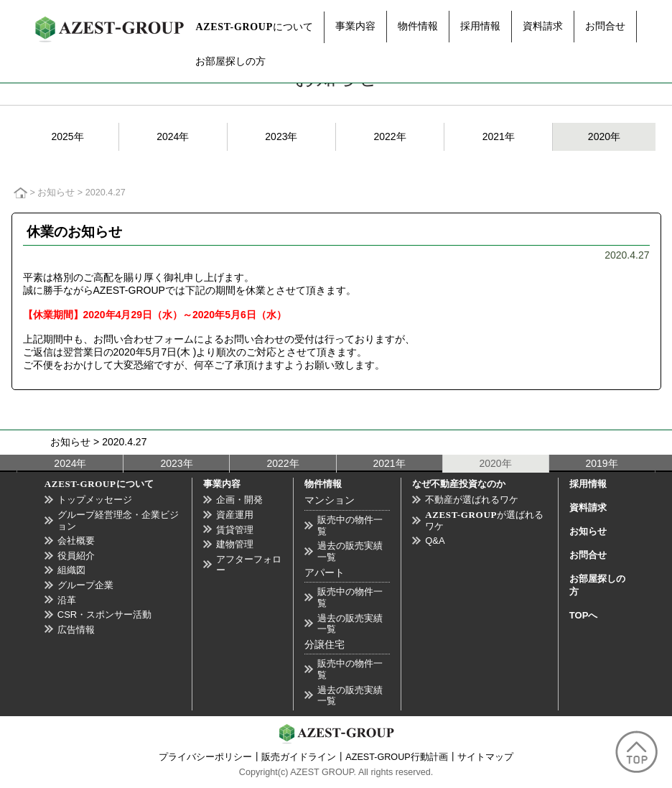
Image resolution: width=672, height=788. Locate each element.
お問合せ (605, 26)
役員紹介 (76, 556)
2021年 (499, 136)
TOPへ (584, 615)
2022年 (389, 136)
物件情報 (418, 26)
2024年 (173, 136)
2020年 (604, 136)
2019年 (602, 463)
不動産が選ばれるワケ (472, 500)
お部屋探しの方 (230, 61)
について (254, 27)
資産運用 (235, 515)
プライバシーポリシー (205, 757)
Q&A (435, 541)
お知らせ (56, 193)
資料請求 (543, 26)
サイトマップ (485, 757)
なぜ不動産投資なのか (459, 484)
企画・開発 (239, 500)
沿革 (67, 600)
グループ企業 (85, 585)
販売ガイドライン (299, 757)
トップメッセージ (95, 500)
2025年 (67, 136)
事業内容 (355, 26)
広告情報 (76, 630)
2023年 (281, 136)
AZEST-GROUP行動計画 (396, 757)
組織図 (71, 570)
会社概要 (76, 541)
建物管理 (235, 544)
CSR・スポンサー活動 (104, 615)
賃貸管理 (235, 530)
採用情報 (480, 26)
